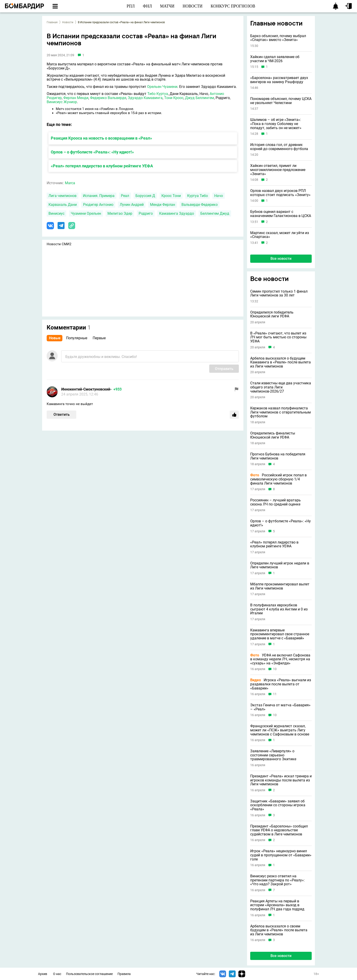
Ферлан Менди (76, 98)
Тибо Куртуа (158, 94)
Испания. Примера (99, 196)
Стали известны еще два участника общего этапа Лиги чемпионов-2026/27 (281, 387)
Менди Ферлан (163, 205)
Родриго (146, 213)
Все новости (281, 259)
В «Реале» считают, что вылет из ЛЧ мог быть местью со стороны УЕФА (278, 337)
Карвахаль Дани (63, 205)
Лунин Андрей (132, 205)
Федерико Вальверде (108, 98)
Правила (124, 974)
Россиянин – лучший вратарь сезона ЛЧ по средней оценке (275, 502)
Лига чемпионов (62, 196)
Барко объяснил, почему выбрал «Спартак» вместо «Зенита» (278, 38)
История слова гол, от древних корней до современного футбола (279, 147)
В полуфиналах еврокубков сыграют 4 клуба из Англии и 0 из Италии (279, 609)
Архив (43, 974)
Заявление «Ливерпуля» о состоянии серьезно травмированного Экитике (273, 755)
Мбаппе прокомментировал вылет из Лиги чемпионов (280, 586)
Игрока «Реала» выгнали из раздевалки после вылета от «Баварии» (281, 684)
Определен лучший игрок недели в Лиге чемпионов (280, 565)
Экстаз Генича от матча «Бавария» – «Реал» (280, 707)
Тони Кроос (174, 98)
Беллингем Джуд (215, 213)
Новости (68, 22)
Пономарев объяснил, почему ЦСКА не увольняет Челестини (281, 101)
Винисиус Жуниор (62, 102)
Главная (52, 22)
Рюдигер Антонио (98, 205)
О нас (57, 974)
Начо (219, 196)
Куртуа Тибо (198, 196)
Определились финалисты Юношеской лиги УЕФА (273, 435)
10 (275, 669)
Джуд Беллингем (200, 98)
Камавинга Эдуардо (177, 213)
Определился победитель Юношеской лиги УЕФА (272, 314)
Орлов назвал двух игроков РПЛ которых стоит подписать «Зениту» (280, 193)
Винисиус (56, 213)
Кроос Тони (171, 196)
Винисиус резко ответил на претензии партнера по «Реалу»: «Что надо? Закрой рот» (277, 880)
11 (275, 694)
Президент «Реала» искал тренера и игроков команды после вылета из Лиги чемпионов (281, 780)
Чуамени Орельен (86, 213)
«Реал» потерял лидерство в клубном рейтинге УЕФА (102, 166)
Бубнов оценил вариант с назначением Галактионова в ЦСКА (281, 214)
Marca (70, 183)
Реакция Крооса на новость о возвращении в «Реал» (101, 138)
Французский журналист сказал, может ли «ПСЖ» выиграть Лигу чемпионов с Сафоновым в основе (280, 730)
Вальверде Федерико (200, 205)
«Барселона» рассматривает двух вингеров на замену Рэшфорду (279, 80)
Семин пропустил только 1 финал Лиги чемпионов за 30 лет (279, 293)
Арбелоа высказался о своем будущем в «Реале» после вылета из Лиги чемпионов (279, 930)
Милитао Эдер (120, 213)
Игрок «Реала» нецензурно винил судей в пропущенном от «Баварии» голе (281, 855)
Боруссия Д (145, 196)
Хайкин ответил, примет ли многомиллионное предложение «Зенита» (278, 170)
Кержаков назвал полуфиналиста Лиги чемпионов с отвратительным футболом (280, 412)
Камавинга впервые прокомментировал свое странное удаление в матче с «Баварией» (280, 634)
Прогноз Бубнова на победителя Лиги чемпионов (278, 456)
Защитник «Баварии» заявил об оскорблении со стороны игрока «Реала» (278, 805)
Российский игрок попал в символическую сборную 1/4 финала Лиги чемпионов (278, 479)
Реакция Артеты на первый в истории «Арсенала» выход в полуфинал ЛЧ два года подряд (277, 905)
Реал (125, 196)
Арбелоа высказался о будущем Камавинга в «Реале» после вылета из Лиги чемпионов (280, 362)
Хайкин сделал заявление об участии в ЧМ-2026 (275, 59)
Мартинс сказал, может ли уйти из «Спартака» (280, 235)
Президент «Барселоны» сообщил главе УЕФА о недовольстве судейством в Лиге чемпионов (279, 830)
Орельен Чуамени (162, 87)
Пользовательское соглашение (89, 974)
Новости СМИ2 (59, 244)
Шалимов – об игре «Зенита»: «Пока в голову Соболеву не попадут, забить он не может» (276, 124)
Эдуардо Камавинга (145, 98)
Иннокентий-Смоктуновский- (86, 389)
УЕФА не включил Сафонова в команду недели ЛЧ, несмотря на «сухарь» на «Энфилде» (280, 659)
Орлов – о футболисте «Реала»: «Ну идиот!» (92, 152)
